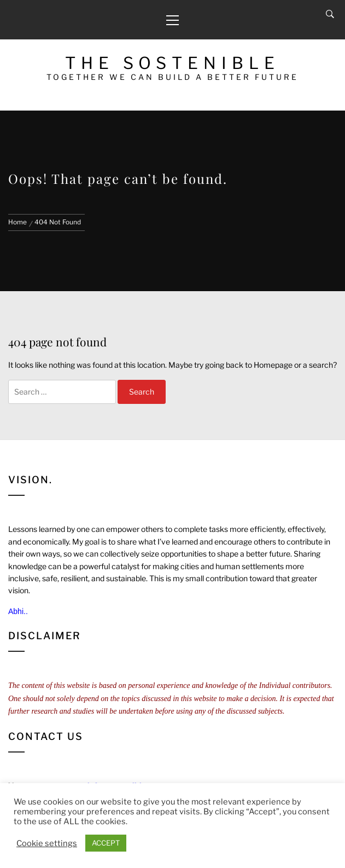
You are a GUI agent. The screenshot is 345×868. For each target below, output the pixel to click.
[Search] (330, 14)
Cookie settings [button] (47, 843)
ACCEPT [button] (106, 843)
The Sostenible (172, 63)
